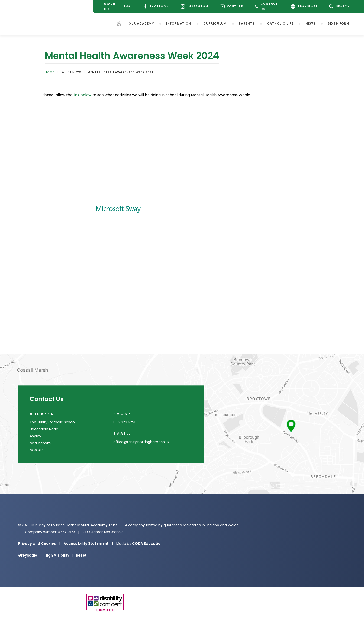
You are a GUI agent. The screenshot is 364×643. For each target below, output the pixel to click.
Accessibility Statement (86, 543)
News (310, 23)
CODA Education (147, 543)
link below (82, 95)
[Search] (340, 7)
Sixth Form (339, 23)
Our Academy (141, 23)
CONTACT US (266, 6)
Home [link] (50, 72)
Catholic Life (280, 23)
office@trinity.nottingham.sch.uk (141, 442)
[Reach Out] (108, 7)
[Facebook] (156, 7)
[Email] (128, 7)
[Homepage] (119, 24)
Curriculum (215, 23)
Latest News (71, 72)
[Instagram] (194, 7)
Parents (247, 23)
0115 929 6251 (124, 422)
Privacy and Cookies (37, 543)
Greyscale (30, 555)
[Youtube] (231, 7)
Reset (81, 555)
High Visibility (59, 555)
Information (179, 23)
